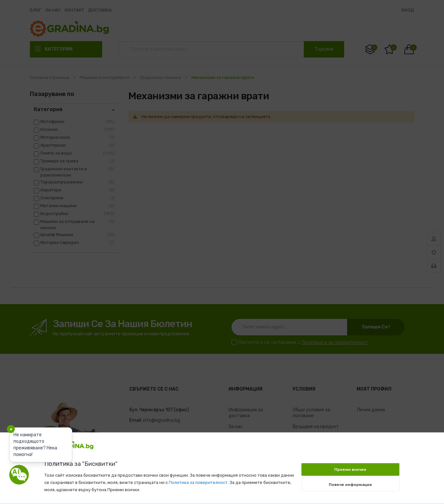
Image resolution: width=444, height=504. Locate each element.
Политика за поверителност (198, 482)
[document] (222, 465)
